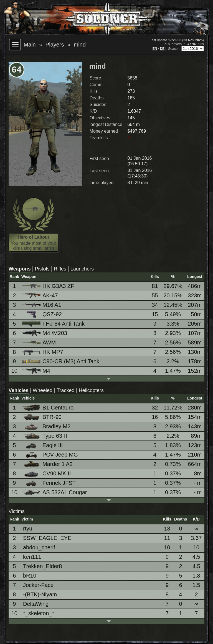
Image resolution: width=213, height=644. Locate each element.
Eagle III (43, 445)
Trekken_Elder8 (42, 566)
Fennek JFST (49, 483)
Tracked (65, 390)
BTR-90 (42, 417)
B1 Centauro (48, 408)
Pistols (42, 269)
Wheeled (43, 390)
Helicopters (91, 390)
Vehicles (19, 390)
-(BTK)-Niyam (40, 594)
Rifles (60, 269)
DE (162, 49)
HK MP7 (43, 352)
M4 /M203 (45, 333)
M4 (37, 371)
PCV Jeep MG (50, 455)
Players (55, 45)
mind (80, 45)
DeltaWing (36, 604)
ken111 (32, 557)
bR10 (30, 576)
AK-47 (40, 295)
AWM (39, 342)
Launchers (82, 269)
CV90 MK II (47, 474)
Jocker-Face (38, 585)
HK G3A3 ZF (49, 286)
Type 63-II (45, 436)
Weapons (20, 269)
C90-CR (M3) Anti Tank (61, 361)
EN (155, 49)
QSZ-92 (42, 314)
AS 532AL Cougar (55, 492)
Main (30, 45)
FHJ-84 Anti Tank (54, 324)
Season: (175, 49)
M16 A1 (42, 305)
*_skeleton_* (39, 613)
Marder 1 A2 (48, 464)
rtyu (28, 529)
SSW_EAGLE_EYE (47, 538)
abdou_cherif (39, 547)
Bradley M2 (47, 427)
